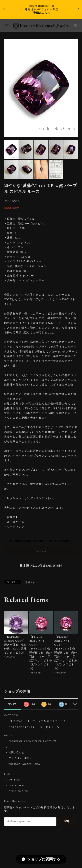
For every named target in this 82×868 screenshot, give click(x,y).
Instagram (16, 786)
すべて (13, 704)
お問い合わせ (16, 753)
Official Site (18, 791)
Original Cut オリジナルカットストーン (38, 721)
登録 (67, 821)
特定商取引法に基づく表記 (24, 764)
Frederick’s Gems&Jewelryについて (33, 741)
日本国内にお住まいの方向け (41, 566)
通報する (30, 583)
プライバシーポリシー (22, 758)
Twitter (14, 780)
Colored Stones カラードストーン (34, 727)
